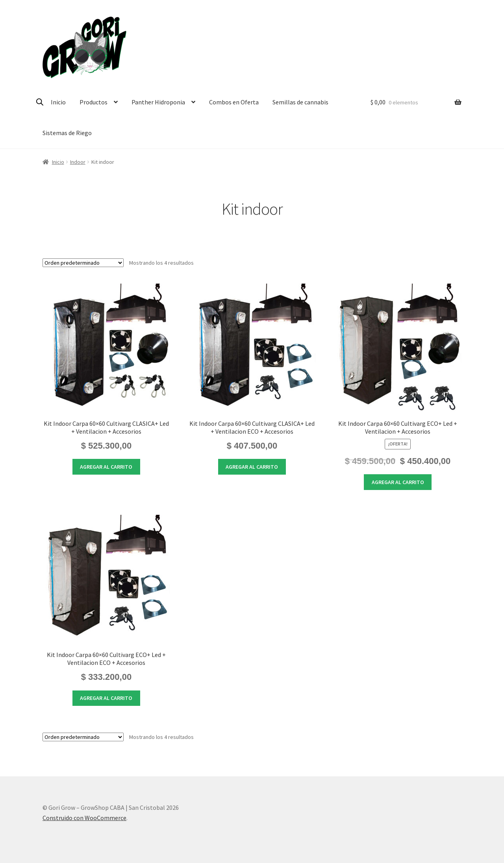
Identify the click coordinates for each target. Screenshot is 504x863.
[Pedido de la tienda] (83, 263)
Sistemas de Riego (67, 133)
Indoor (78, 162)
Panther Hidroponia (158, 102)
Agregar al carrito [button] (106, 467)
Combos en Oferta (234, 102)
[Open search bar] (40, 102)
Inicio (58, 102)
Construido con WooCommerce (84, 818)
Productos (94, 102)
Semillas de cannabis (300, 102)
